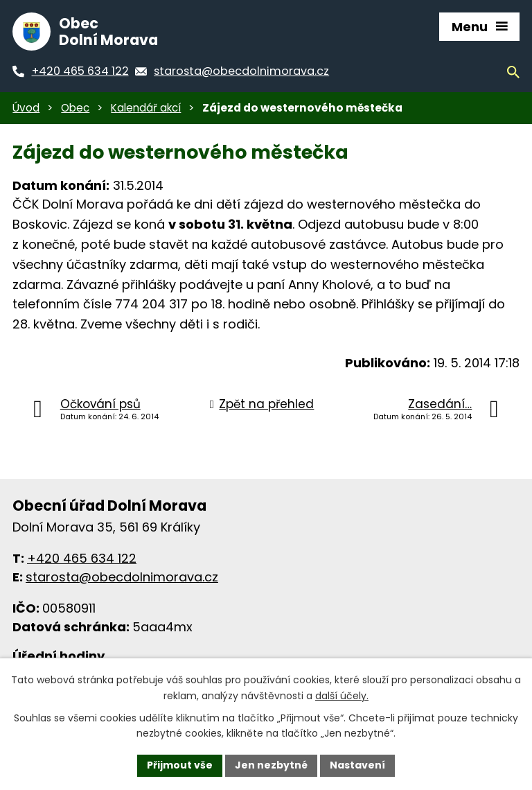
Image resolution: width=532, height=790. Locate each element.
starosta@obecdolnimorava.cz (122, 577)
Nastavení (357, 765)
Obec (75, 108)
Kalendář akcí (146, 108)
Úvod (26, 108)
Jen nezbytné (271, 765)
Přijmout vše (180, 765)
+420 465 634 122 (82, 558)
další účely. (342, 696)
